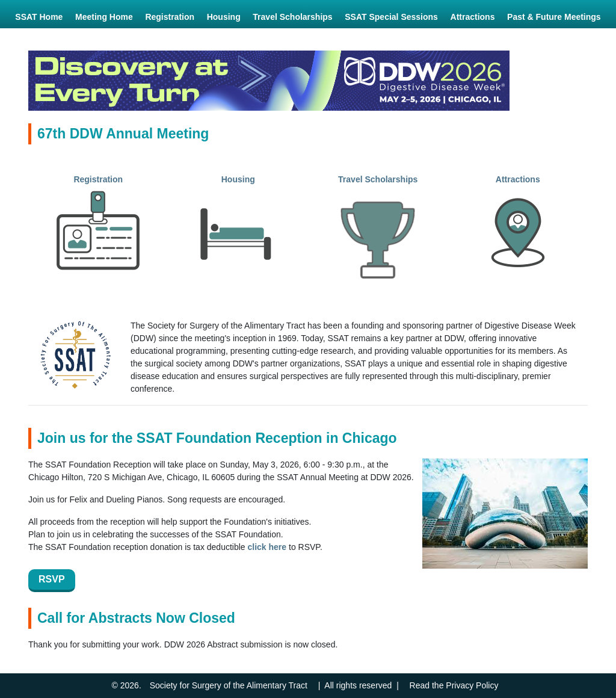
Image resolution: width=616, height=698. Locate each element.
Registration (98, 179)
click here (267, 547)
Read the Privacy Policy (454, 685)
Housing (238, 179)
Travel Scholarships (378, 179)
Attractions (518, 179)
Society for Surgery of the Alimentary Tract (229, 685)
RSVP (52, 579)
